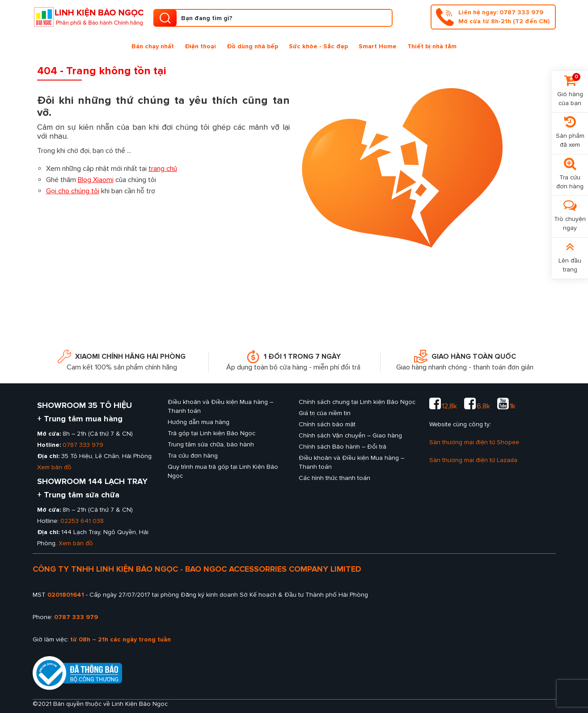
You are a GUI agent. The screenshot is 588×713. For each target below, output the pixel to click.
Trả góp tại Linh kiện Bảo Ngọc (212, 433)
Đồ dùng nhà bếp (252, 46)
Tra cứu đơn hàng (193, 456)
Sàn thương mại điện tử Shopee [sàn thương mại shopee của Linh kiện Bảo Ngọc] (474, 442)
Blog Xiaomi (96, 180)
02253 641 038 (82, 521)
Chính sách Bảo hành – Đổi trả (343, 447)
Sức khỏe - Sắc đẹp (318, 46)
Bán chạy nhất (153, 46)
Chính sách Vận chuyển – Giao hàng (350, 435)
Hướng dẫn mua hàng (199, 422)
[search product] (165, 18)
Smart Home (378, 46)
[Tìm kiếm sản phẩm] (273, 18)
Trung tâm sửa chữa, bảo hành (211, 444)
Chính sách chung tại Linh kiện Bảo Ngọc (357, 402)
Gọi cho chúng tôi (73, 191)
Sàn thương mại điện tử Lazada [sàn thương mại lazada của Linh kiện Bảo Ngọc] (473, 460)
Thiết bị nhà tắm (432, 46)
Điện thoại (200, 46)
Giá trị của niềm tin (325, 413)
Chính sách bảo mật (327, 424)
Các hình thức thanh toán (334, 478)
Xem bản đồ (54, 467)
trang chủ (163, 169)
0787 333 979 (83, 445)
